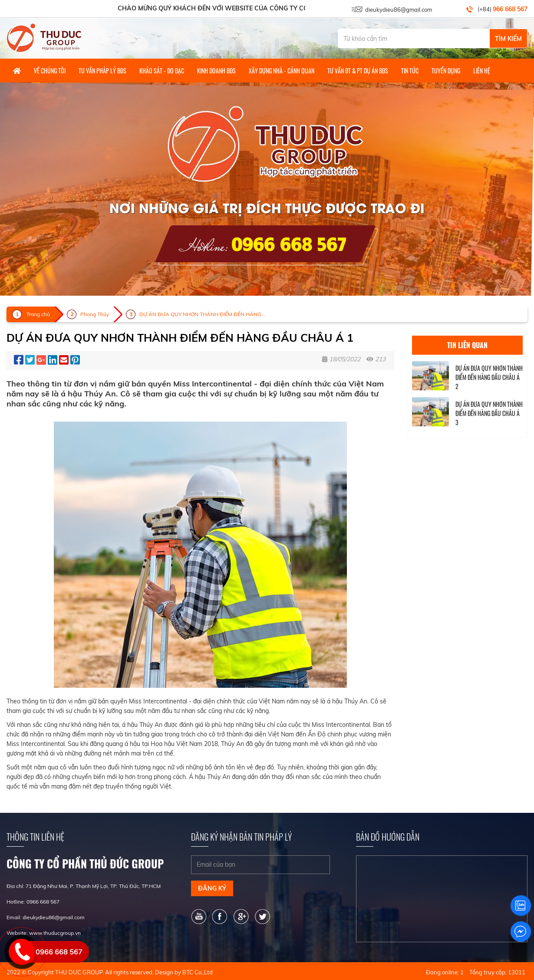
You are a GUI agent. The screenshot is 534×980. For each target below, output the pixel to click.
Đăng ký (212, 888)
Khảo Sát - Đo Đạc (162, 71)
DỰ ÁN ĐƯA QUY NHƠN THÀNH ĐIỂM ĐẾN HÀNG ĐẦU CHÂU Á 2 (489, 377)
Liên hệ (482, 71)
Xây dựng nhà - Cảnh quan (282, 71)
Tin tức (410, 71)
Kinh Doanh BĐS (216, 71)
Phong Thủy (95, 314)
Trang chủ (38, 314)
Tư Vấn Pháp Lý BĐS (102, 71)
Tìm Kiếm (508, 39)
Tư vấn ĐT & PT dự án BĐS (358, 71)
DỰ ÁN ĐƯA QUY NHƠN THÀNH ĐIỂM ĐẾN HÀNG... (202, 314)
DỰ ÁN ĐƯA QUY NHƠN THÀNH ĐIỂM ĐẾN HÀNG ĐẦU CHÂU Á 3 (489, 413)
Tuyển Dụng (446, 71)
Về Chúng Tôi (50, 71)
